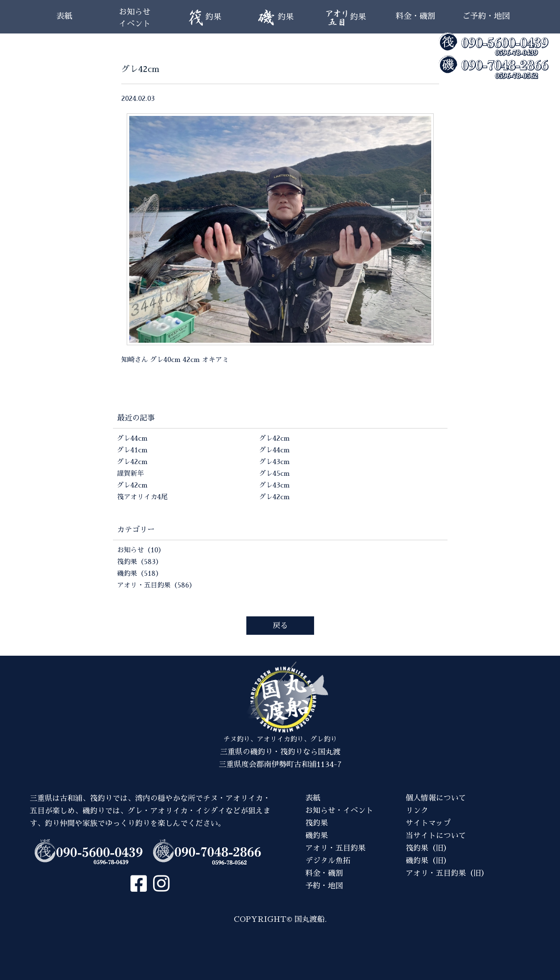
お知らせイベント (135, 18)
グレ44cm (132, 439)
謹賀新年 (130, 474)
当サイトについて (436, 836)
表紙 (64, 16)
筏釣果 (317, 823)
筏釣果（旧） (428, 848)
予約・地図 (324, 886)
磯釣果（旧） (428, 861)
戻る (280, 626)
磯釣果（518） (140, 574)
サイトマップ (428, 823)
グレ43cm (275, 462)
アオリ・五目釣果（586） (156, 585)
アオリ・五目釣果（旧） (447, 873)
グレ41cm (132, 450)
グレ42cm (132, 462)
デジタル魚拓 (328, 861)
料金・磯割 (416, 16)
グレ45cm (275, 474)
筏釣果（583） (140, 562)
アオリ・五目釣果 (335, 848)
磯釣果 (317, 836)
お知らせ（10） (141, 550)
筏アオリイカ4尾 (142, 497)
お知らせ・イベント (339, 811)
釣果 (205, 18)
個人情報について (436, 798)
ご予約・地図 (486, 16)
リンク (417, 811)
